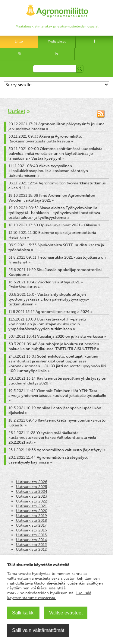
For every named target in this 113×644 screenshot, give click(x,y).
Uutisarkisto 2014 (31, 540)
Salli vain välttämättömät (38, 630)
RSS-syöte (101, 114)
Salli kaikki (23, 613)
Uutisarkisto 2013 (31, 545)
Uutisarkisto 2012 (31, 549)
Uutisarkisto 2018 (31, 520)
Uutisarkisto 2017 (31, 525)
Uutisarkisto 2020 (32, 511)
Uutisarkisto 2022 (31, 501)
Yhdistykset (57, 41)
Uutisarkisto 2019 (31, 516)
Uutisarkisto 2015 (31, 535)
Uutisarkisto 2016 (31, 530)
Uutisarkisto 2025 (31, 487)
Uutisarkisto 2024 (32, 491)
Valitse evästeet (66, 613)
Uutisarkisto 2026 (32, 482)
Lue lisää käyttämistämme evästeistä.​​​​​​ (49, 595)
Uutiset (17, 111)
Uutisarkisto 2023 (31, 496)
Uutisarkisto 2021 (31, 506)
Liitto (19, 41)
